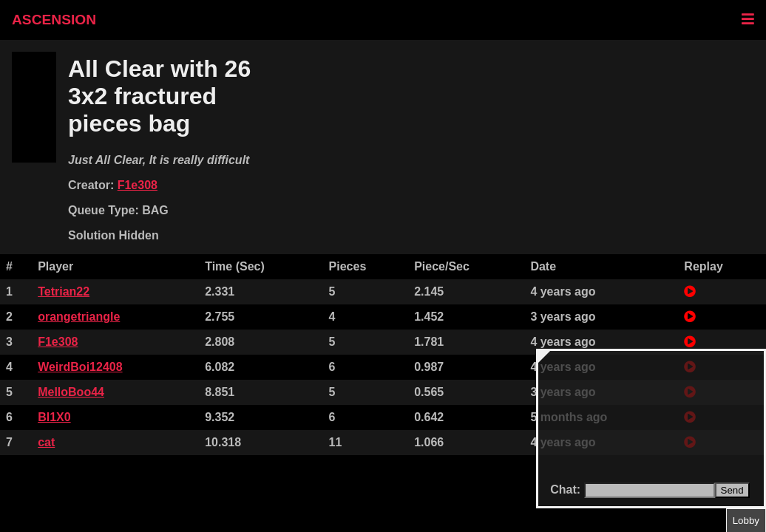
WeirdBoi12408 (80, 367)
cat (46, 442)
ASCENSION (54, 20)
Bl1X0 (54, 417)
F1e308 (138, 185)
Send (732, 490)
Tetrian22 (64, 291)
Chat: (567, 490)
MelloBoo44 (71, 392)
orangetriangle (79, 317)
